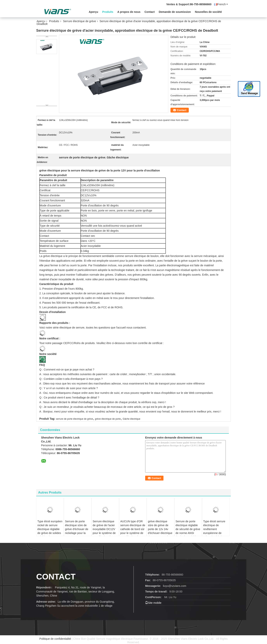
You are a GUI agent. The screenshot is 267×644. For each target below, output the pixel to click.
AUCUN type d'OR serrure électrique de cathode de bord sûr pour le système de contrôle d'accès (133, 529)
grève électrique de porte (108, 419)
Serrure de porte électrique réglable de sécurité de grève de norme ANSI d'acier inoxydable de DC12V (188, 531)
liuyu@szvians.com (175, 586)
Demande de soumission (175, 12)
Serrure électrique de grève (80, 21)
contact (56, 577)
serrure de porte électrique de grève (74, 419)
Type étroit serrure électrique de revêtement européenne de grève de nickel (214, 529)
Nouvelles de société (209, 12)
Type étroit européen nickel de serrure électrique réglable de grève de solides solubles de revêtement (50, 531)
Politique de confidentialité (55, 639)
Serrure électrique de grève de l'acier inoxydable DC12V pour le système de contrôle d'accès (104, 529)
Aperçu (93, 12)
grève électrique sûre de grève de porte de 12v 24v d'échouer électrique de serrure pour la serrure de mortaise (160, 531)
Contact (150, 12)
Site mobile (153, 603)
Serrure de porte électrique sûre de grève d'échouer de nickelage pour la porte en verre (77, 529)
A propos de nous (129, 12)
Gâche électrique (131, 419)
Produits (108, 12)
